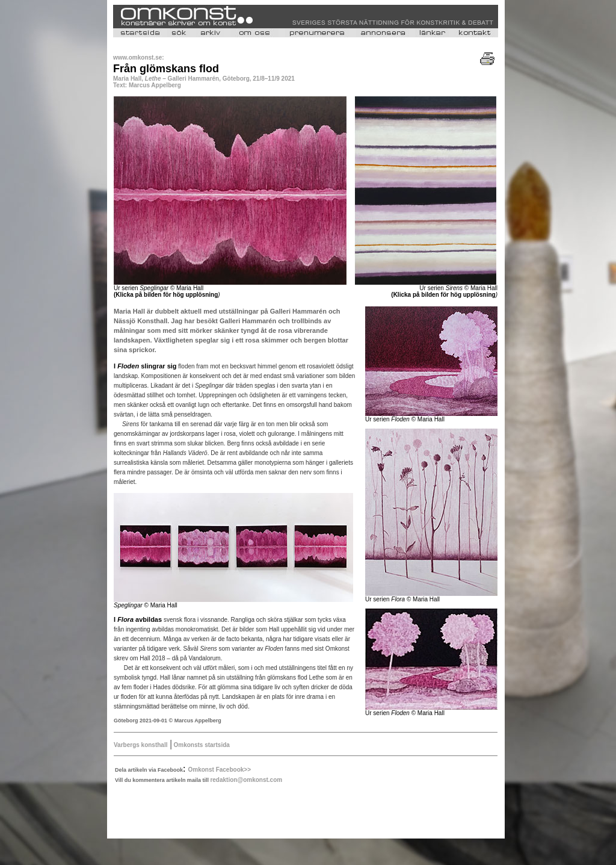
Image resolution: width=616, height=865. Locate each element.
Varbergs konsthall (140, 745)
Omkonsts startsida (201, 745)
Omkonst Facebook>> (220, 770)
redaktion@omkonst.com (246, 780)
